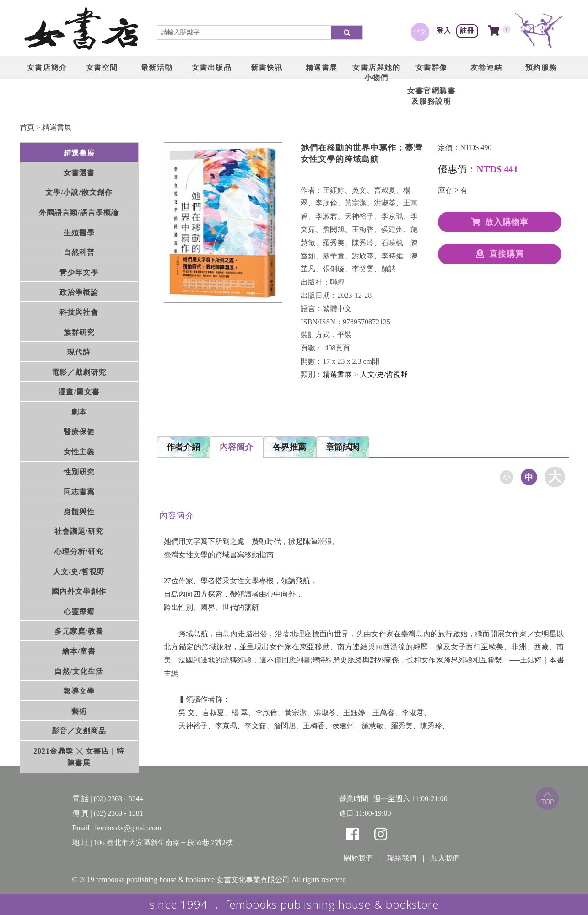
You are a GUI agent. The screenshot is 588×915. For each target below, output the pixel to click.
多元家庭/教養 (79, 631)
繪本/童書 (79, 651)
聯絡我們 (402, 858)
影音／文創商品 (79, 731)
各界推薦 (290, 447)
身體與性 (79, 512)
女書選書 (79, 173)
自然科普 (79, 252)
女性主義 (79, 452)
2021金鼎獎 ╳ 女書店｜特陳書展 (79, 757)
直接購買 (500, 254)
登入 (444, 30)
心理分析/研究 (79, 552)
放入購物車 (500, 222)
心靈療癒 (79, 611)
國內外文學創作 (79, 591)
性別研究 (79, 472)
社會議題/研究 (79, 531)
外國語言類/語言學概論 (79, 213)
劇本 (79, 412)
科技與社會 (79, 312)
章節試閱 (343, 447)
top (547, 798)
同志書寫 (79, 492)
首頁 (27, 127)
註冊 (467, 30)
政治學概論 (79, 292)
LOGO (81, 30)
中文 (420, 32)
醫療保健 (79, 432)
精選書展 (57, 127)
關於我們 (358, 858)
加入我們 (445, 858)
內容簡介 (237, 447)
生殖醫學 (79, 233)
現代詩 (79, 352)
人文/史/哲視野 (79, 572)
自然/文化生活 (79, 671)
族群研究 (79, 332)
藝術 (79, 711)
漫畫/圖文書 (79, 392)
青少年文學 (79, 272)
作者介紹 (183, 447)
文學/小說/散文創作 (79, 192)
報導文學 (79, 691)
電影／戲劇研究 (79, 372)
